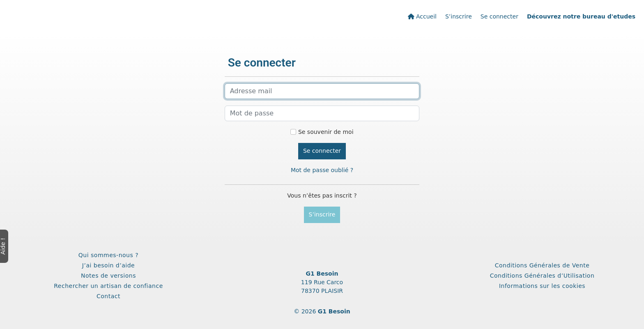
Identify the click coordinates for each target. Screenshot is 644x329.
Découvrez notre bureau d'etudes (581, 16)
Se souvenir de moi (326, 132)
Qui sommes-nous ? (108, 255)
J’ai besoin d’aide (108, 265)
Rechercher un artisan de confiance (108, 286)
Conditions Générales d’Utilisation (542, 276)
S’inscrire (459, 16)
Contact (108, 296)
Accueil (422, 16)
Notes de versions (108, 276)
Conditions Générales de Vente (542, 265)
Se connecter (499, 16)
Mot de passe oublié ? (322, 170)
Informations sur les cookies (542, 286)
